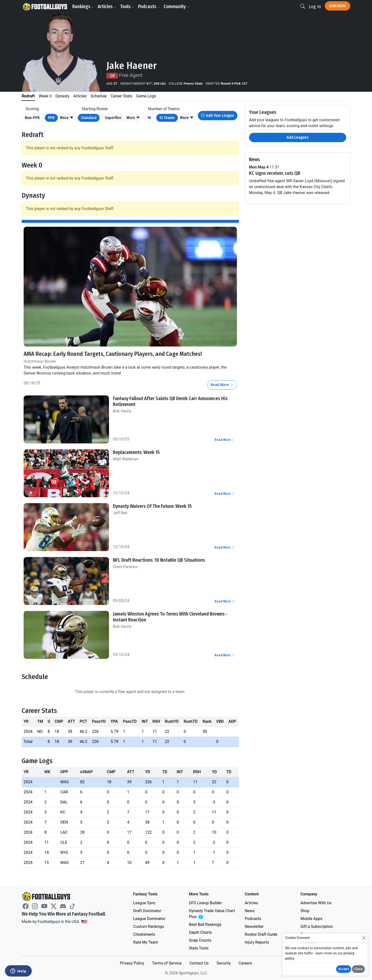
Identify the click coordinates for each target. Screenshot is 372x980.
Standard (89, 118)
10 (149, 118)
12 (167, 118)
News (250, 911)
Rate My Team (146, 942)
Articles (107, 7)
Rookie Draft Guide (261, 934)
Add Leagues (298, 137)
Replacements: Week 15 (136, 452)
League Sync (144, 903)
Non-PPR (32, 118)
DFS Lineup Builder (205, 903)
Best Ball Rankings (205, 925)
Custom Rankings (148, 927)
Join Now (338, 6)
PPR (51, 118)
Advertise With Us (316, 903)
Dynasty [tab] (62, 96)
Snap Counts (200, 940)
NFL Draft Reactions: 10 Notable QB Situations (159, 560)
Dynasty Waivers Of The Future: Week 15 (152, 506)
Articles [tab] (80, 96)
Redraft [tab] (28, 96)
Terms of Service (167, 963)
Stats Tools (199, 948)
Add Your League (218, 115)
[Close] (364, 938)
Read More (222, 385)
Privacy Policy (132, 963)
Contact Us (199, 963)
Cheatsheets (144, 934)
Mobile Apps (311, 919)
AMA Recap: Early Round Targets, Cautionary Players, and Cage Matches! (113, 354)
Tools (127, 7)
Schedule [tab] (99, 96)
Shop (305, 911)
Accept (344, 969)
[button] (67, 118)
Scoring (32, 109)
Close (358, 969)
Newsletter (254, 927)
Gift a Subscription (317, 927)
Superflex (113, 118)
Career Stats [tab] (122, 96)
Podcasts (149, 7)
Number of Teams (164, 109)
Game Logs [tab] (146, 96)
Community (176, 7)
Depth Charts (200, 932)
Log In (315, 7)
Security (224, 963)
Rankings (83, 7)
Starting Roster (95, 109)
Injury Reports (257, 942)
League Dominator (149, 919)
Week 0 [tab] (45, 96)
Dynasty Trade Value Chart (212, 914)
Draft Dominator (147, 911)
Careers (245, 963)
